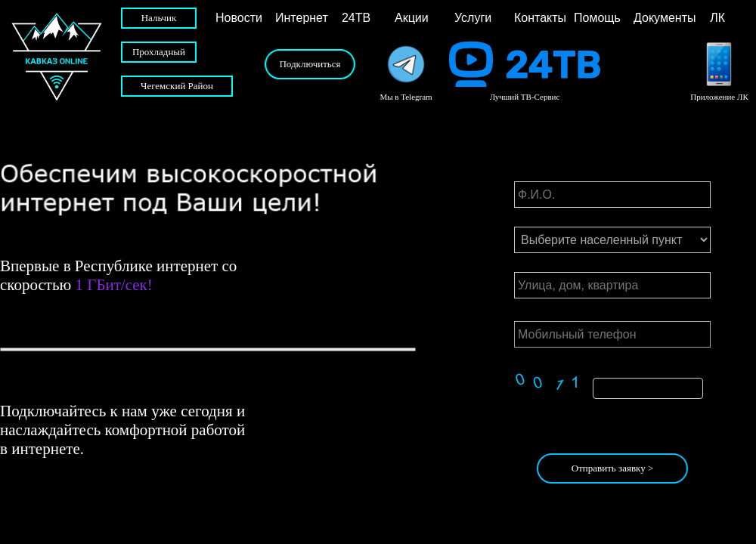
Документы (660, 18)
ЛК (709, 18)
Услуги (473, 18)
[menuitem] (242, 18)
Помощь (597, 18)
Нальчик (159, 18)
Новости (239, 18)
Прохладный (159, 52)
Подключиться (310, 64)
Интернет (302, 18)
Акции (412, 18)
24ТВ (353, 18)
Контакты (540, 18)
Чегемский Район (177, 86)
